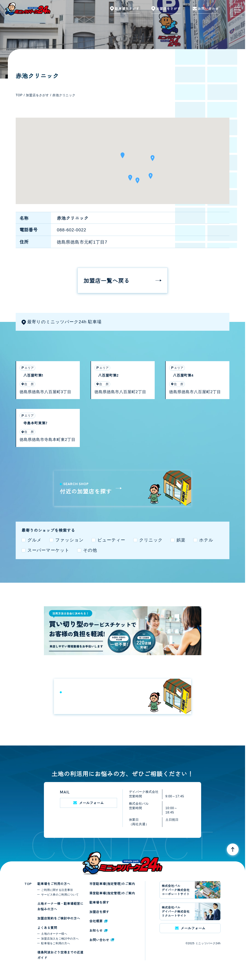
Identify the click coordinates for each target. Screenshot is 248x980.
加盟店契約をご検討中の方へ (59, 918)
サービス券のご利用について (60, 895)
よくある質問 (47, 928)
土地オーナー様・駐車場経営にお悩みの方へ (60, 906)
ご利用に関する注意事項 (57, 890)
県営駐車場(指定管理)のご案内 (112, 893)
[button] (123, 157)
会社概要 (98, 921)
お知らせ (98, 930)
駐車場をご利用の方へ (54, 884)
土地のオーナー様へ (54, 934)
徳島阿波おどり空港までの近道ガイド (60, 955)
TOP (28, 884)
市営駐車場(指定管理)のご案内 (112, 884)
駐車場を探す (99, 902)
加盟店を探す (99, 912)
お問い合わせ (102, 940)
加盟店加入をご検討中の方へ (60, 939)
